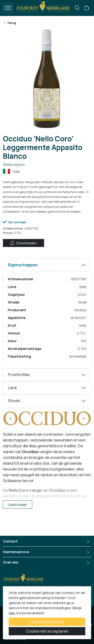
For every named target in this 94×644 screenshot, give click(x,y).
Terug (9, 23)
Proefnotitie (19, 375)
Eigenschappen (23, 265)
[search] (77, 8)
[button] (87, 8)
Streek (14, 401)
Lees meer (18, 505)
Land (12, 388)
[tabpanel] (47, 313)
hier (12, 613)
